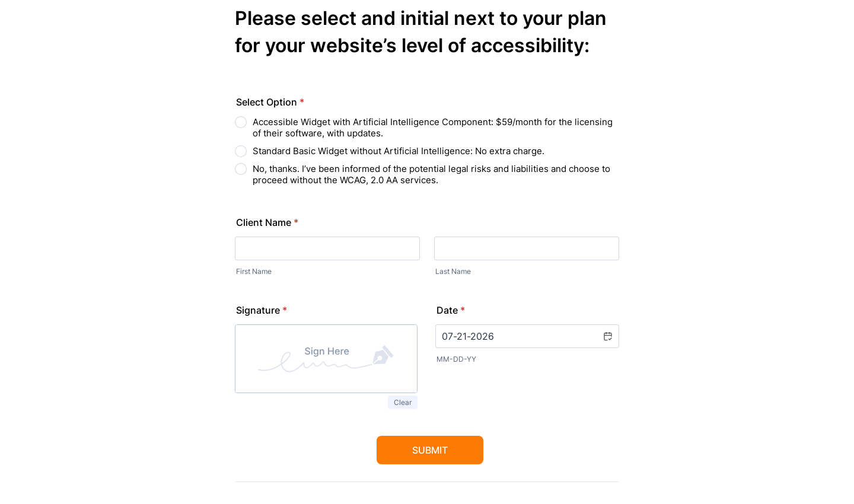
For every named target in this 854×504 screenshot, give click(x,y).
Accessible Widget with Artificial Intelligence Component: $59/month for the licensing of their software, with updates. (433, 127)
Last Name (453, 271)
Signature (262, 310)
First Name (254, 271)
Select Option (270, 102)
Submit (430, 450)
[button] (607, 336)
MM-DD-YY (456, 359)
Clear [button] (403, 402)
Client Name (267, 222)
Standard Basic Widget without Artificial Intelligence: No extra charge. (399, 151)
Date (451, 310)
